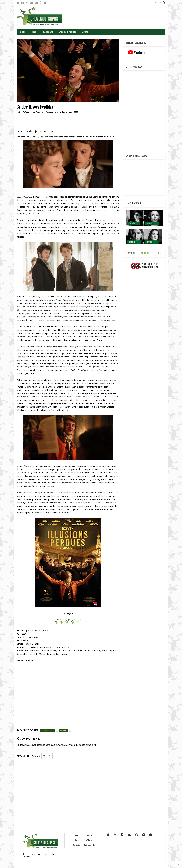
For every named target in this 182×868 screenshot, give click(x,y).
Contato (76, 845)
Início (22, 32)
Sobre (34, 32)
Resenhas (48, 32)
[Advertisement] (114, 17)
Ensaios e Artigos (67, 32)
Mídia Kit (89, 840)
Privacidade (89, 845)
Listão (85, 32)
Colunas (77, 840)
